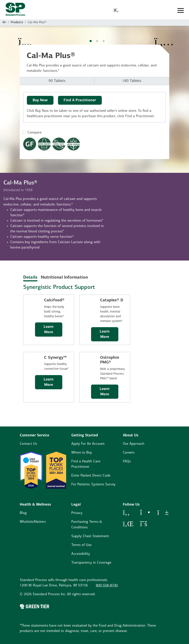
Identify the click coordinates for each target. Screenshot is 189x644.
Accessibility (81, 554)
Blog (23, 513)
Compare (34, 133)
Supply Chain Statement (90, 536)
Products (17, 22)
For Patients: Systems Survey (93, 484)
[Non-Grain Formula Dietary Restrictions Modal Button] (73, 144)
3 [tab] (104, 41)
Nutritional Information (64, 278)
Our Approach (134, 444)
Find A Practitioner (80, 100)
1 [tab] (91, 41)
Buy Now (40, 100)
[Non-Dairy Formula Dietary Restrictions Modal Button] (44, 144)
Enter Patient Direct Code (91, 476)
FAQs (127, 461)
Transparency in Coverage (91, 563)
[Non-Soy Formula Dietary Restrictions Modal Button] (59, 144)
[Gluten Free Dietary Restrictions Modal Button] (30, 144)
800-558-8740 (107, 585)
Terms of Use (81, 545)
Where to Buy (82, 453)
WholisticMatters (33, 522)
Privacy (77, 513)
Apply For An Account (88, 444)
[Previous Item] (25, 39)
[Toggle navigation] (181, 10)
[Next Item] (164, 39)
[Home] (4, 22)
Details (30, 278)
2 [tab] (97, 41)
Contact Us (28, 444)
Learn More (49, 330)
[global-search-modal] (116, 11)
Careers (129, 453)
